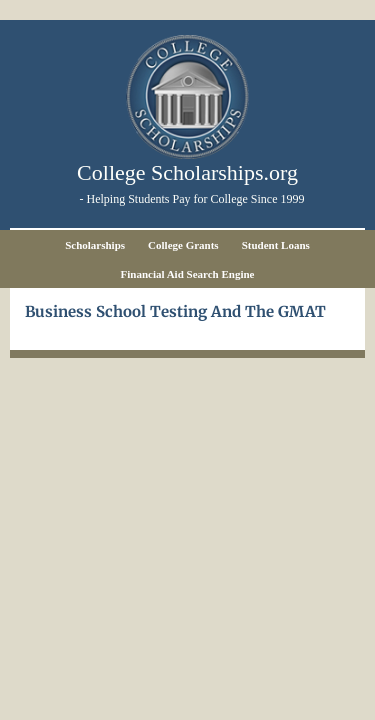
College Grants (183, 245)
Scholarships (95, 245)
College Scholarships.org (187, 172)
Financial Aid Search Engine (188, 274)
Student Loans (276, 245)
